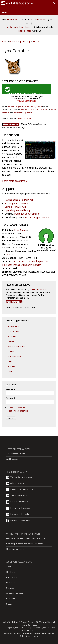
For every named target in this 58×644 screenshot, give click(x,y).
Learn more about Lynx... (15, 181)
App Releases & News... (16, 454)
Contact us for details (15, 549)
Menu (4, 12)
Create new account (16, 408)
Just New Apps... (13, 459)
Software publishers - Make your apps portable (25, 544)
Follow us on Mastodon (18, 521)
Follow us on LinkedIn (18, 514)
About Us (10, 567)
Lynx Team (20, 230)
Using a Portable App (15, 207)
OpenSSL (23, 261)
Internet (36, 41)
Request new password (18, 411)
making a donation (38, 290)
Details (33, 101)
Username (11, 389)
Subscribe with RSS (17, 496)
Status (9, 604)
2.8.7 (9, 254)
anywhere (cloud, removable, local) (25, 107)
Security (11, 367)
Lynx (14, 261)
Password (11, 398)
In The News (12, 583)
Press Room (12, 577)
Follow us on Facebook (18, 508)
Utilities (11, 371)
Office (10, 361)
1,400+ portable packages (18, 27)
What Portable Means (15, 593)
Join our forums (15, 483)
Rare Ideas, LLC (22, 628)
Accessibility (13, 326)
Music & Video (14, 356)
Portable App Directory (20, 41)
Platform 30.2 (41, 20)
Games (11, 341)
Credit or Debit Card (24, 633)
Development (13, 331)
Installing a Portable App (17, 203)
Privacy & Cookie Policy (23, 622)
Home (4, 41)
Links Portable (24, 118)
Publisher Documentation (27, 214)
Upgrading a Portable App (18, 210)
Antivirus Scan (23, 101)
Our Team (11, 572)
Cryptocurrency (32, 636)
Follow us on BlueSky (17, 502)
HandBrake (13, 20)
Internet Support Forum (37, 217)
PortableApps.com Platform (34, 110)
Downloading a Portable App (19, 200)
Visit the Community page (19, 477)
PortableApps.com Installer (27, 265)
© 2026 (6, 622)
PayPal (37, 633)
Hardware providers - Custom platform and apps (26, 538)
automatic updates (23, 113)
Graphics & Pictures (16, 346)
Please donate (24, 31)
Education (12, 336)
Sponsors (10, 588)
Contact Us (11, 599)
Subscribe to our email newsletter (22, 489)
